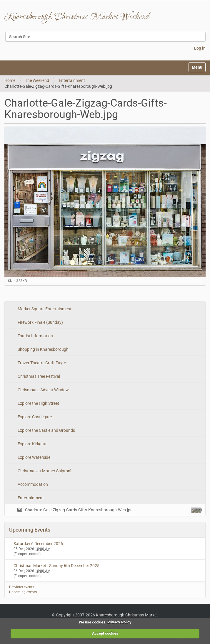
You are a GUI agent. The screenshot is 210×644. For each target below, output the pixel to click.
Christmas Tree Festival (38, 376)
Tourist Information (35, 336)
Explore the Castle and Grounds (46, 430)
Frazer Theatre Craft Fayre (41, 363)
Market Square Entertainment (44, 309)
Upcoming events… (24, 592)
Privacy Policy (119, 622)
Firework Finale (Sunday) (40, 322)
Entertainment (72, 80)
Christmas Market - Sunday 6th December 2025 (56, 566)
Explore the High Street (38, 403)
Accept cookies (105, 633)
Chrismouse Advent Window (43, 390)
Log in (200, 48)
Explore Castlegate (34, 417)
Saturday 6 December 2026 (38, 544)
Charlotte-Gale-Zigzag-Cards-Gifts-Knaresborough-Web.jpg (112, 510)
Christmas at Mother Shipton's (45, 471)
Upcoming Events (30, 530)
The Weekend (37, 80)
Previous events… (23, 587)
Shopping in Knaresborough (43, 349)
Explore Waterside (34, 457)
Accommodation (32, 484)
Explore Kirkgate (32, 444)
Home (10, 80)
